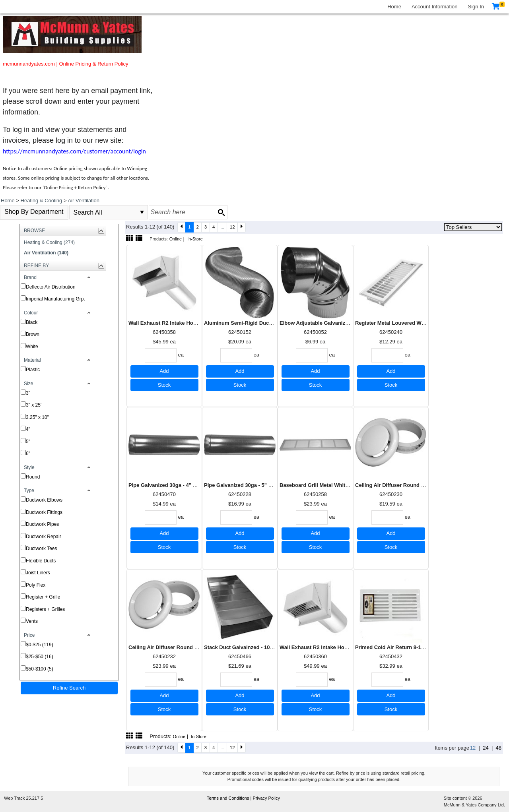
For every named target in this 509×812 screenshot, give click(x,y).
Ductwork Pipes (42, 524)
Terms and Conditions (228, 798)
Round (33, 477)
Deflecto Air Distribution (51, 287)
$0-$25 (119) (40, 645)
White (32, 347)
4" (28, 429)
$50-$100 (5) (40, 669)
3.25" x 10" (37, 417)
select (142, 212)
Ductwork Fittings (44, 512)
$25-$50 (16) (40, 657)
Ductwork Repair (44, 537)
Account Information (435, 7)
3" (28, 393)
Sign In (476, 7)
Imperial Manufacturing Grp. (55, 299)
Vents (32, 621)
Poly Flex (36, 585)
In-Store (195, 239)
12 (232, 227)
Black (32, 322)
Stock (164, 385)
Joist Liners (38, 573)
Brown (33, 334)
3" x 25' (34, 405)
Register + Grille (43, 597)
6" (28, 453)
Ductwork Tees (41, 548)
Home (394, 7)
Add (164, 371)
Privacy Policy (266, 798)
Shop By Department (34, 212)
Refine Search (69, 688)
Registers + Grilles (45, 609)
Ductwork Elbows (44, 500)
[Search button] (221, 212)
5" (28, 442)
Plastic (33, 370)
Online (176, 239)
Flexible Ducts (41, 561)
